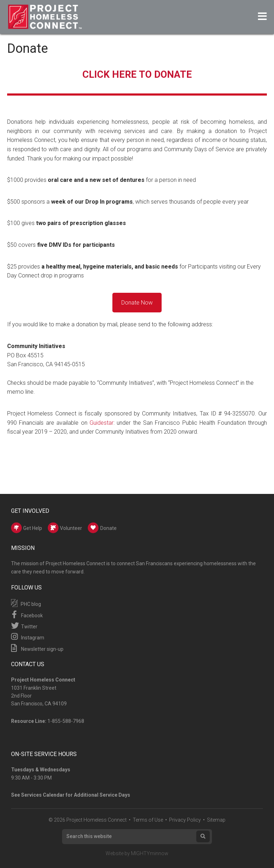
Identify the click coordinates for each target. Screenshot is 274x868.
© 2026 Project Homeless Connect (88, 820)
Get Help (27, 528)
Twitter (24, 626)
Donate (102, 528)
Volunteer (65, 528)
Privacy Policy (185, 820)
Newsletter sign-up (37, 648)
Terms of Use (148, 820)
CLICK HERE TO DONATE (137, 74)
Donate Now (137, 303)
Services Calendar (43, 795)
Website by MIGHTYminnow (137, 853)
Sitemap (216, 820)
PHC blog (26, 603)
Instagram (28, 637)
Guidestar (102, 423)
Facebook (27, 614)
